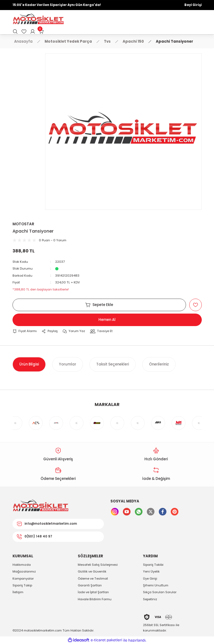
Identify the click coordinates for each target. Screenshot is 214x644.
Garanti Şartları (90, 585)
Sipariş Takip (22, 585)
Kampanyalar (23, 579)
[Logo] (38, 19)
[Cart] (41, 32)
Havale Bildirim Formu (95, 599)
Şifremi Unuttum (156, 585)
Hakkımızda (22, 565)
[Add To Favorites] (196, 305)
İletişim (18, 592)
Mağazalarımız (24, 571)
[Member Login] (33, 32)
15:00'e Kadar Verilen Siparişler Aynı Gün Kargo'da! (57, 5)
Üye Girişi (150, 579)
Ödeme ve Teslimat (93, 579)
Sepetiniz (150, 599)
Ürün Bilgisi (29, 364)
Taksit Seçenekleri (113, 364)
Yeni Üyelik (151, 571)
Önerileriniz (159, 364)
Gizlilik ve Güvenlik (92, 571)
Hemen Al (107, 320)
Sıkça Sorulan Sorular (160, 592)
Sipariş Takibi (153, 565)
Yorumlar (68, 364)
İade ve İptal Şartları (93, 592)
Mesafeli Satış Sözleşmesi (98, 565)
